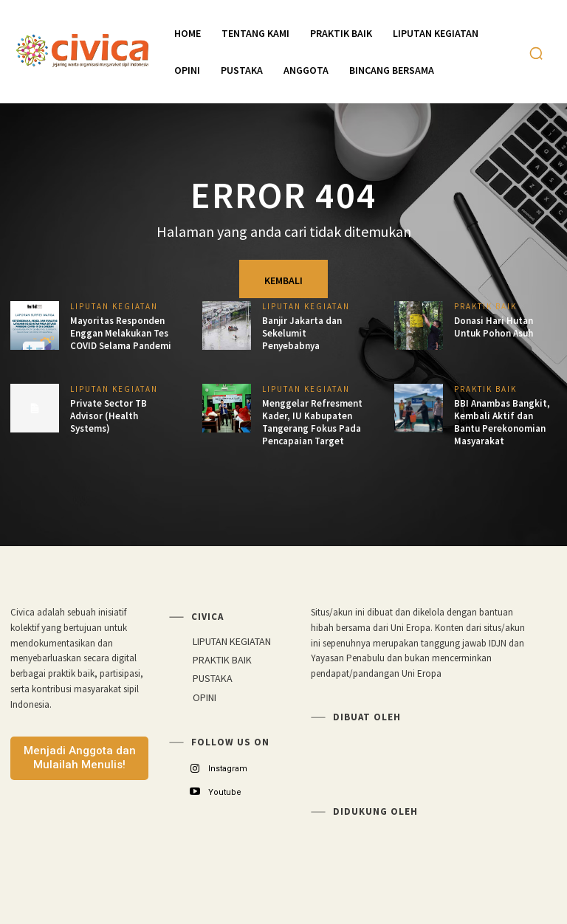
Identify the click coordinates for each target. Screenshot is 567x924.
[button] (536, 53)
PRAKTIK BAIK (485, 307)
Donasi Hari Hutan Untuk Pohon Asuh (494, 327)
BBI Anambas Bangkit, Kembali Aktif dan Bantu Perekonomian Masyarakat (502, 422)
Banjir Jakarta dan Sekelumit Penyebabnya (302, 333)
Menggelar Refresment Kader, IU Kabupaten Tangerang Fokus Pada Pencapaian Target (312, 422)
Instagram (228, 769)
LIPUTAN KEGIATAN (114, 307)
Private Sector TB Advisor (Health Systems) (109, 416)
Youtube (225, 792)
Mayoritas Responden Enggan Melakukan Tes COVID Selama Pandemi (121, 333)
